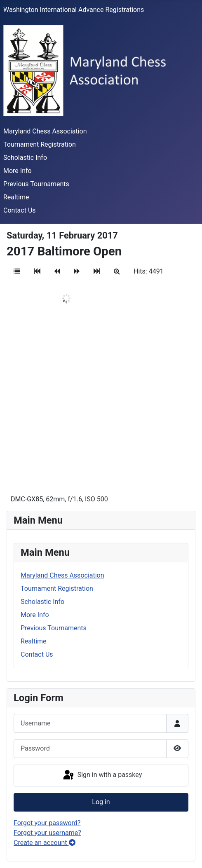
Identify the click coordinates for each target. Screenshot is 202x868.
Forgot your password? (47, 823)
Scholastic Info (25, 158)
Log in (101, 802)
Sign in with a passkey (102, 775)
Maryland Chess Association (45, 131)
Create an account (45, 843)
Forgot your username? (47, 833)
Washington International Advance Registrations (74, 10)
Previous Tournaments (36, 184)
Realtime (16, 197)
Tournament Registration (40, 144)
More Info (18, 171)
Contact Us (20, 210)
